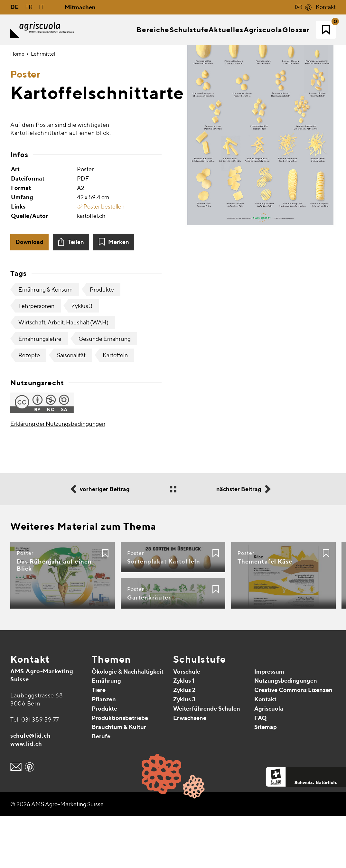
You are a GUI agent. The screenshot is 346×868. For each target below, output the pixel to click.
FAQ (261, 769)
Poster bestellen (101, 258)
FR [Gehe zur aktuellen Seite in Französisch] (29, 7)
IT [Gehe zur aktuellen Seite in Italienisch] (41, 7)
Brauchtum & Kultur (119, 779)
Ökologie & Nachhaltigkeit (128, 723)
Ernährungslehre (40, 390)
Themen (112, 711)
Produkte (102, 341)
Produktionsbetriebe (120, 769)
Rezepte (29, 407)
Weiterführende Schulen (207, 760)
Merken (119, 293)
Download (29, 293)
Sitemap (266, 779)
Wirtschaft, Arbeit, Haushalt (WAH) (63, 374)
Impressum (269, 723)
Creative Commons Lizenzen (293, 742)
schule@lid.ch (30, 787)
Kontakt (326, 7)
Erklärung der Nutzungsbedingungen (58, 475)
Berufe (101, 788)
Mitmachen (80, 7)
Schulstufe (200, 711)
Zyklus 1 (184, 732)
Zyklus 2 (184, 742)
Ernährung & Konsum (46, 341)
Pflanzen (104, 751)
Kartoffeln (115, 407)
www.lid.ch (26, 795)
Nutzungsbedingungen (286, 732)
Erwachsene (190, 769)
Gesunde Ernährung (105, 390)
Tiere (99, 742)
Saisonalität (71, 407)
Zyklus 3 (82, 357)
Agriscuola (269, 760)
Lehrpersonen (36, 357)
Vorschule (187, 723)
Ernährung (106, 732)
